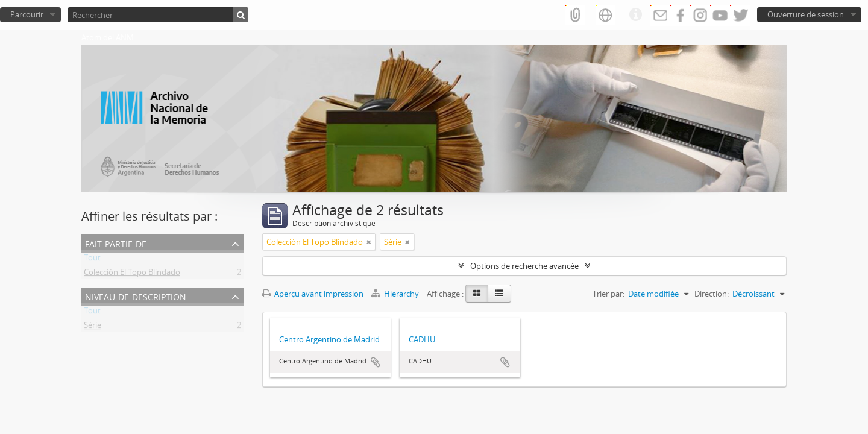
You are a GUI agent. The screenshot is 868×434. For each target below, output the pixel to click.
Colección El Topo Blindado (132, 274)
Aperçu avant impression (313, 294)
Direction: (712, 294)
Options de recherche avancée (524, 266)
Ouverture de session (806, 14)
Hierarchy (396, 294)
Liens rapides (635, 15)
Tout (92, 260)
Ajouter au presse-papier (376, 362)
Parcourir (27, 14)
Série (93, 327)
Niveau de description (136, 296)
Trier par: (609, 294)
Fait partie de (116, 243)
